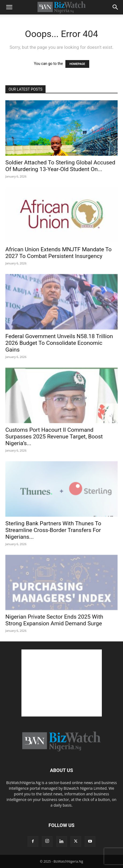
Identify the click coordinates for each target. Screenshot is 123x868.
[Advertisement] (62, 683)
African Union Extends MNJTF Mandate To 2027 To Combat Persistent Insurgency (59, 253)
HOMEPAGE (77, 64)
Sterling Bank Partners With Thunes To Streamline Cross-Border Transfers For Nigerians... (53, 530)
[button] (9, 7)
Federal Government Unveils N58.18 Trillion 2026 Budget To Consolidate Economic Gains (59, 343)
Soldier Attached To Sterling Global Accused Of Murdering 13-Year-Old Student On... (60, 166)
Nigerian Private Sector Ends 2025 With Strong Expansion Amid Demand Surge (54, 620)
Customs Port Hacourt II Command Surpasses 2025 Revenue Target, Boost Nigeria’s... (54, 437)
